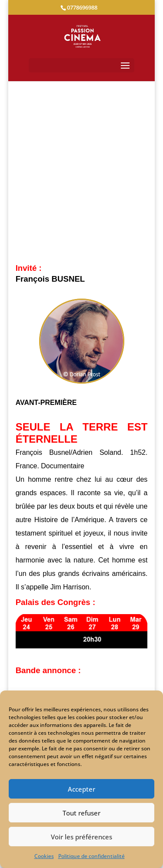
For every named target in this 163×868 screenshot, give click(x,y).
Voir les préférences (81, 837)
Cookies (44, 856)
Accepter (81, 789)
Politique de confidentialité (91, 856)
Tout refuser (81, 813)
